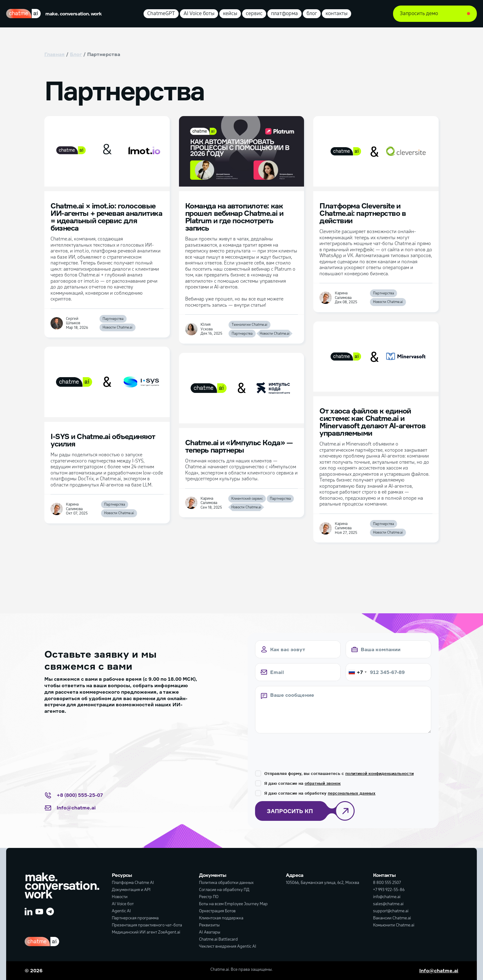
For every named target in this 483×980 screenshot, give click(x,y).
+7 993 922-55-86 (389, 890)
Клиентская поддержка (221, 918)
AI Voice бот (123, 904)
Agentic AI (121, 911)
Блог (76, 54)
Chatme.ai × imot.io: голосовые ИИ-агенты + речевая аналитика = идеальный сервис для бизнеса (106, 217)
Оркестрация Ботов (217, 911)
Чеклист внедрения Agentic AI (228, 946)
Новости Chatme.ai (118, 327)
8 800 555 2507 (387, 883)
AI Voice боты (199, 13)
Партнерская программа (135, 918)
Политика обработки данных (226, 883)
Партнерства (113, 319)
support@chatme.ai (391, 911)
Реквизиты (209, 925)
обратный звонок (323, 783)
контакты (337, 13)
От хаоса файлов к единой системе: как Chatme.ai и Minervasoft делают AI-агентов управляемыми (372, 422)
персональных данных (352, 793)
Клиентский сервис (247, 499)
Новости (120, 897)
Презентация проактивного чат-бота (147, 925)
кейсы (230, 13)
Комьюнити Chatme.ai (394, 925)
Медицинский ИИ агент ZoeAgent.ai (146, 932)
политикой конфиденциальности (379, 773)
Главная (55, 54)
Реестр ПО (209, 897)
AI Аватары (210, 932)
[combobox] (357, 672)
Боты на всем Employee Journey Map (233, 904)
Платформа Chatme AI (133, 883)
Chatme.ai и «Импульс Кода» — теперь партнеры (239, 446)
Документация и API (131, 890)
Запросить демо (419, 13)
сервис (254, 13)
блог (312, 13)
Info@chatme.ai (70, 808)
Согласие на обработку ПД (224, 890)
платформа (284, 13)
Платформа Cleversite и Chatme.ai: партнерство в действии (363, 213)
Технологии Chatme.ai (250, 325)
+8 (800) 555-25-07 (74, 795)
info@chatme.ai (387, 897)
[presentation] (302, 750)
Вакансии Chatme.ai (392, 918)
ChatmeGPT (161, 13)
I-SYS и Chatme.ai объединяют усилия (103, 440)
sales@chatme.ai (388, 904)
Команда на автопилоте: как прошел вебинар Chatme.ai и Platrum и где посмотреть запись (234, 217)
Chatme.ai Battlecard (218, 939)
